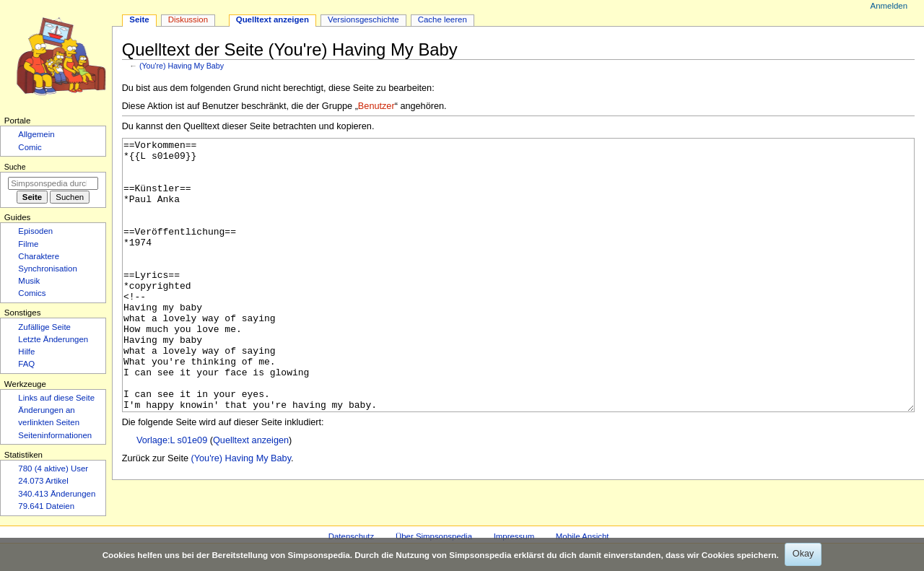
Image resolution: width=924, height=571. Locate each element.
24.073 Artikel (43, 481)
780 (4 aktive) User (53, 468)
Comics (32, 293)
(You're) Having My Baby (182, 66)
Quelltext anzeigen (251, 494)
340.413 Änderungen (57, 494)
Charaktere (39, 256)
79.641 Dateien (46, 506)
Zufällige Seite (44, 327)
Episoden (35, 231)
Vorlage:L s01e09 (172, 494)
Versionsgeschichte (363, 19)
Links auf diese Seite (56, 398)
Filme (28, 244)
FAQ (26, 364)
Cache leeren (443, 19)
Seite (139, 19)
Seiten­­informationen (55, 435)
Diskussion (188, 19)
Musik (29, 281)
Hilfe (26, 352)
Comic (30, 147)
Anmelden (889, 6)
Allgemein (36, 134)
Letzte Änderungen (53, 339)
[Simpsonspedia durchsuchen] (53, 183)
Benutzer (376, 106)
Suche (15, 167)
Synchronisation (48, 269)
